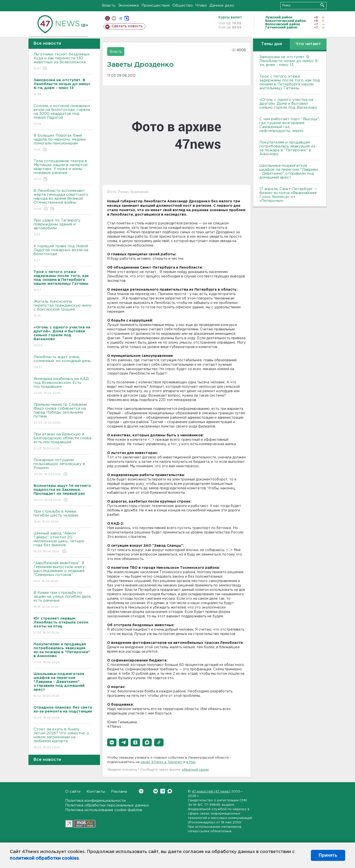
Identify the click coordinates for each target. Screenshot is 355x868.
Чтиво (201, 6)
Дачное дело (222, 6)
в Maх (191, 762)
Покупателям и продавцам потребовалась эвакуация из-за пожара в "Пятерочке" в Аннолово (288, 148)
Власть (109, 6)
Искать (322, 5)
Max (170, 791)
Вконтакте (141, 791)
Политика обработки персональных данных (107, 805)
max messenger (127, 18)
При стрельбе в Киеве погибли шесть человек (63, 517)
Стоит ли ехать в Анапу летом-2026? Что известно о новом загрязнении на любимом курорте (63, 739)
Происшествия (156, 6)
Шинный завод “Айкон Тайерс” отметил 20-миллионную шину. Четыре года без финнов (63, 543)
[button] (112, 742)
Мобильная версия (108, 18)
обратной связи (195, 770)
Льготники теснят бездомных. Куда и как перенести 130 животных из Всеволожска (63, 62)
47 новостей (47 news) (211, 792)
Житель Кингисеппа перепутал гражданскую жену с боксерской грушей (63, 309)
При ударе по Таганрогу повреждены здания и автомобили (63, 228)
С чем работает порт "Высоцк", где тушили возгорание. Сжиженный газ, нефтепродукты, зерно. (290, 125)
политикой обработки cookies (44, 858)
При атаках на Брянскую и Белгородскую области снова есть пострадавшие (63, 442)
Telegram (163, 791)
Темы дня (272, 44)
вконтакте (114, 18)
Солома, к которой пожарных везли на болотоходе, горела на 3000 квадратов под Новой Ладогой (63, 115)
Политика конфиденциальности (95, 801)
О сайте (73, 792)
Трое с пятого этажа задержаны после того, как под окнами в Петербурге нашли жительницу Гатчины (290, 82)
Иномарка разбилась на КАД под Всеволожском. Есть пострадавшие (63, 386)
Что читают (308, 44)
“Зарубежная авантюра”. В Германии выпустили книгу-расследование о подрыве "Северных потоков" (63, 572)
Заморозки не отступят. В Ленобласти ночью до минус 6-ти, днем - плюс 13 (289, 61)
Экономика (128, 6)
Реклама (119, 792)
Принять (328, 855)
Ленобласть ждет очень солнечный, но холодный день (63, 362)
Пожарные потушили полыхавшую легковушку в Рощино (63, 467)
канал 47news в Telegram (161, 762)
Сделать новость (127, 26)
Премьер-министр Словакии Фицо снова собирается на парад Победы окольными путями (63, 414)
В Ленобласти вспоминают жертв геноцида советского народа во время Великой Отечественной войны (63, 200)
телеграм (120, 18)
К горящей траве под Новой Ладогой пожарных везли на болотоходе (63, 253)
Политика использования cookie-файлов (104, 810)
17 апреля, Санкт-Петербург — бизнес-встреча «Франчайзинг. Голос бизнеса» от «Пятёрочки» (289, 195)
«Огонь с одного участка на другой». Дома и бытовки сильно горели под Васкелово (288, 104)
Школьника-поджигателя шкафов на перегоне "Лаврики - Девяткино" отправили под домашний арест (289, 172)
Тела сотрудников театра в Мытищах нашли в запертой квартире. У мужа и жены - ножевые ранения (63, 170)
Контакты (96, 792)
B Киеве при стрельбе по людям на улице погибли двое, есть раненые (63, 600)
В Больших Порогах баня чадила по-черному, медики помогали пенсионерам (63, 143)
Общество (183, 6)
